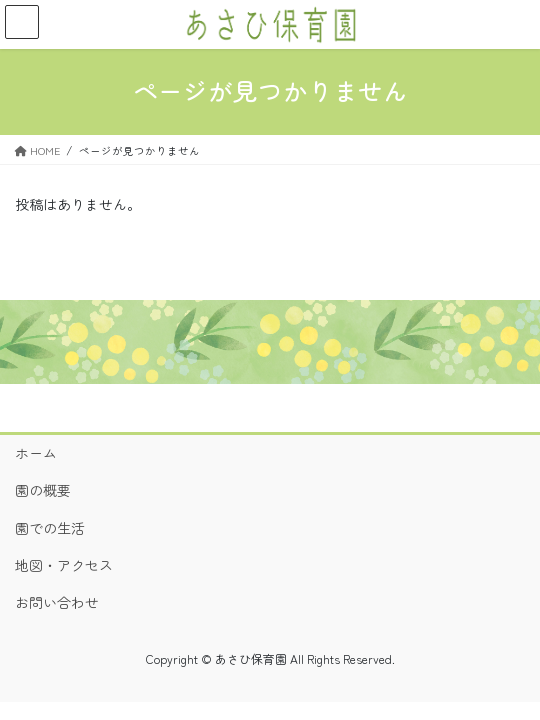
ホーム (36, 453)
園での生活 (50, 528)
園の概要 (43, 490)
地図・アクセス (64, 565)
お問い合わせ (57, 602)
